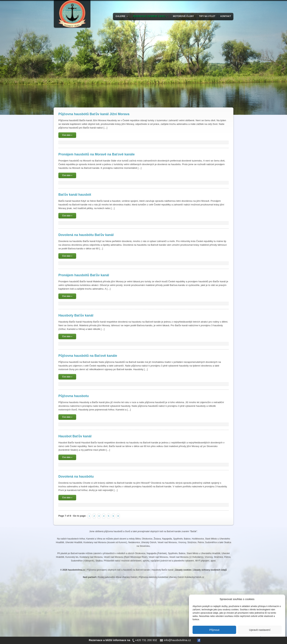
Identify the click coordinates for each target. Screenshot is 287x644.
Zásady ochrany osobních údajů (210, 570)
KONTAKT (226, 16)
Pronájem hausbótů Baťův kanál (84, 275)
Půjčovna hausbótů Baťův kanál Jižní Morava (94, 114)
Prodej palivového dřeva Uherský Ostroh (117, 577)
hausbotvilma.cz (76, 570)
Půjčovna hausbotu (74, 396)
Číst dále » (67, 135)
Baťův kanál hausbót (75, 195)
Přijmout (214, 630)
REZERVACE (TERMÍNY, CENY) (151, 16)
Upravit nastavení (260, 630)
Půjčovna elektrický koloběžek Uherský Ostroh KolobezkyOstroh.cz (172, 577)
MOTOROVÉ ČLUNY (183, 16)
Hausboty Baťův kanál (76, 315)
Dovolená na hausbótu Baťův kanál (86, 235)
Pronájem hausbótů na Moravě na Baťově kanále (97, 154)
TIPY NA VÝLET (207, 16)
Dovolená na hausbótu (76, 477)
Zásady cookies (183, 570)
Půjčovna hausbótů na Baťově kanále (88, 356)
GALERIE (122, 16)
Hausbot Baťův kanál (75, 436)
